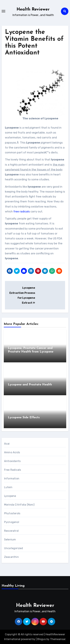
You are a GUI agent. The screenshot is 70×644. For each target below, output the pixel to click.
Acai (7, 444)
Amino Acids (12, 452)
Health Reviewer (33, 9)
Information (12, 479)
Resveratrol (11, 531)
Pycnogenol (12, 522)
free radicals (22, 211)
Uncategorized (14, 548)
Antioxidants (12, 461)
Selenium (10, 540)
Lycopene (10, 496)
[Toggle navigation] (3, 11)
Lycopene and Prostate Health (30, 385)
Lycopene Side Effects (24, 418)
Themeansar (58, 639)
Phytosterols (12, 513)
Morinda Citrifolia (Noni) (19, 505)
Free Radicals (13, 470)
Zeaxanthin (11, 557)
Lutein (8, 487)
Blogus (42, 639)
